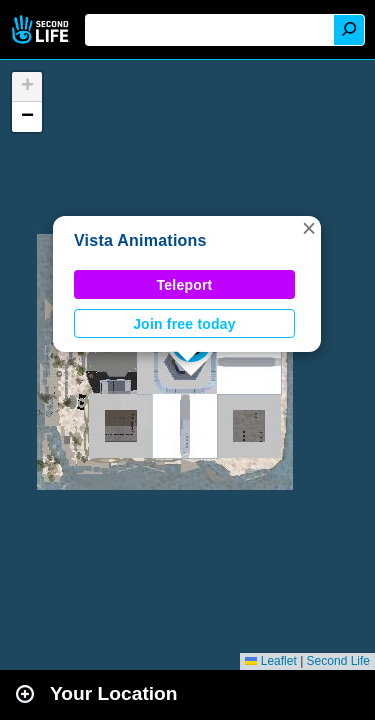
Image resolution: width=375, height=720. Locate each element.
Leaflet (270, 661)
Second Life (42, 29)
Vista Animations (140, 240)
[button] (309, 228)
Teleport (185, 285)
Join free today (184, 324)
